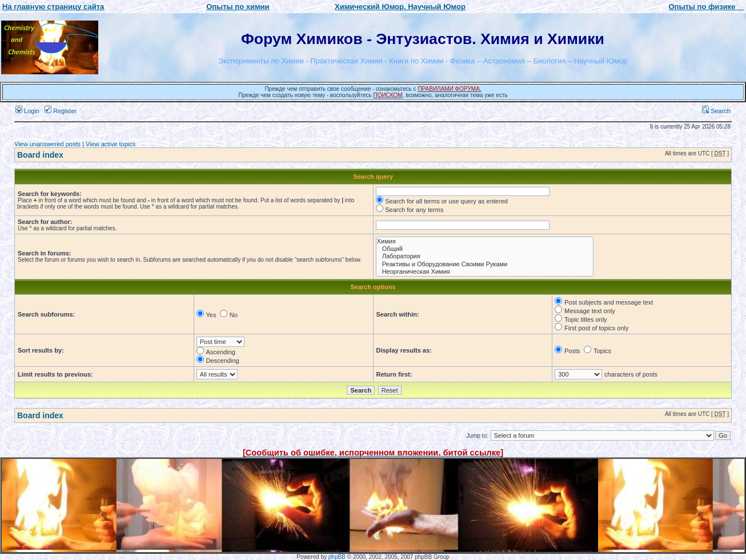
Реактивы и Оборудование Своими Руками (485, 264)
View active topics (111, 144)
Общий (485, 249)
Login (27, 111)
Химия (485, 241)
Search (716, 111)
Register (61, 111)
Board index (40, 155)
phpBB (337, 557)
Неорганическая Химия (485, 272)
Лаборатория (485, 256)
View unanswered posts (47, 144)
